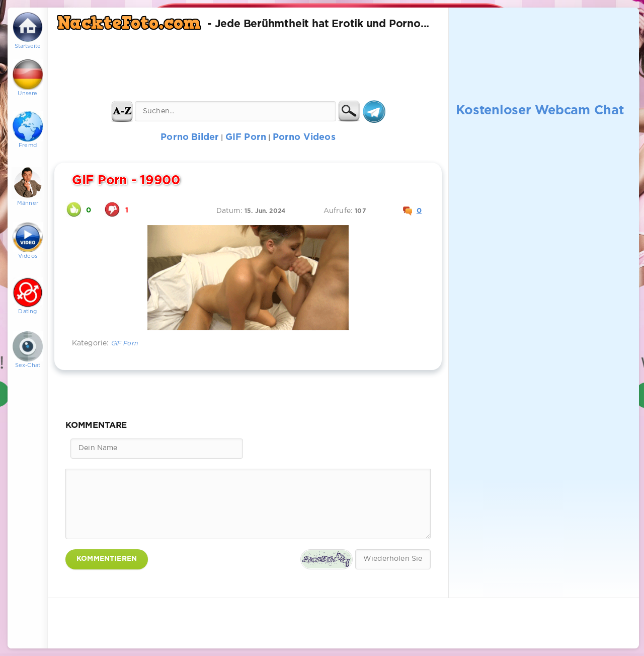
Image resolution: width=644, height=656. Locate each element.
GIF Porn (125, 344)
